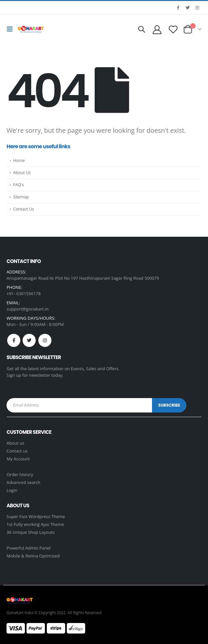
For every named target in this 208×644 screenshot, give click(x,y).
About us (15, 443)
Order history (20, 474)
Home (19, 161)
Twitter (29, 340)
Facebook (14, 340)
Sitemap (21, 197)
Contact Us (24, 209)
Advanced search (23, 482)
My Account (18, 459)
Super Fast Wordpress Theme (36, 516)
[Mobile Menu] (11, 29)
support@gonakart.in (28, 309)
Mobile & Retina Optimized (33, 556)
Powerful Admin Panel (28, 548)
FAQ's (19, 185)
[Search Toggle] (142, 29)
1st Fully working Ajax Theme (35, 524)
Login (12, 490)
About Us (22, 173)
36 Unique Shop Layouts (31, 532)
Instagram (45, 340)
